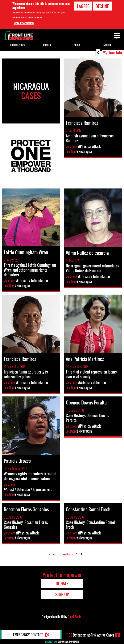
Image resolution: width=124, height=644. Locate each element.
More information (24, 23)
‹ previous (66, 554)
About (77, 45)
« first (53, 554)
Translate (115, 52)
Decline (102, 6)
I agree (83, 6)
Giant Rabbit (75, 617)
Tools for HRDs (17, 45)
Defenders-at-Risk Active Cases (90, 635)
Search (107, 45)
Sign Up (62, 594)
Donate (47, 45)
